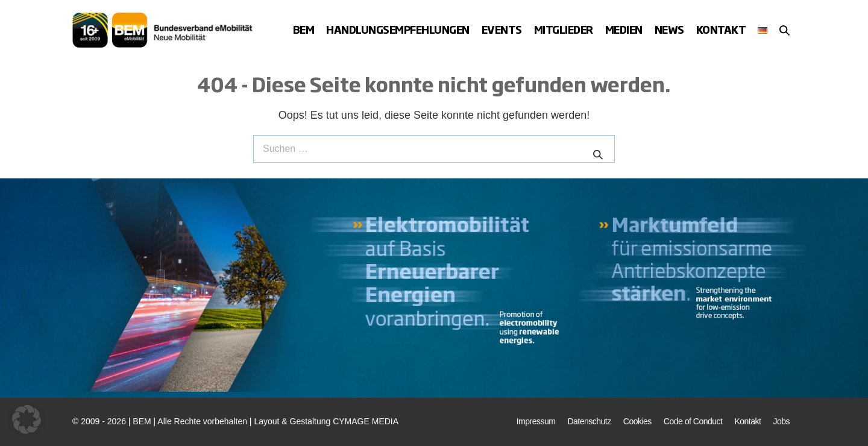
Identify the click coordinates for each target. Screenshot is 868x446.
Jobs (781, 421)
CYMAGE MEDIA (366, 421)
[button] (785, 30)
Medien (624, 29)
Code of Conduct (693, 421)
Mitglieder (564, 29)
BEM (304, 29)
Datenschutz (589, 421)
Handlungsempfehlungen (398, 29)
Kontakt (721, 29)
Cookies (637, 421)
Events (502, 29)
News (669, 29)
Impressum (536, 421)
